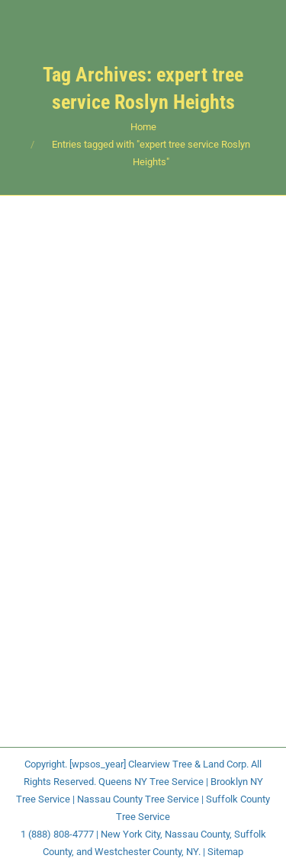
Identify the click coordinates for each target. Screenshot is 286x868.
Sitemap (225, 852)
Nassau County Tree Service (138, 799)
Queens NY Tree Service (151, 782)
